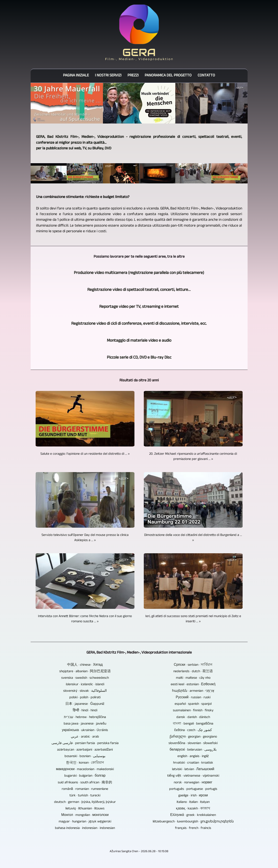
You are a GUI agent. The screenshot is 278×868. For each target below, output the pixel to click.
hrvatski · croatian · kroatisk (193, 763)
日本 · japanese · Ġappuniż (85, 704)
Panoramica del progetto (168, 76)
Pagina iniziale (76, 76)
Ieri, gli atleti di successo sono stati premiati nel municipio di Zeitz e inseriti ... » (193, 619)
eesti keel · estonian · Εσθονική (193, 685)
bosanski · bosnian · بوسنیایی (85, 757)
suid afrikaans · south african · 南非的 (85, 783)
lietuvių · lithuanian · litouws (85, 809)
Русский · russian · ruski (193, 698)
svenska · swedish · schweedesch (85, 678)
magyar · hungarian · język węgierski (85, 822)
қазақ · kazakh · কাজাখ (193, 809)
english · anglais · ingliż (193, 757)
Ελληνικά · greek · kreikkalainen (193, 815)
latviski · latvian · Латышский (193, 770)
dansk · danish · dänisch (193, 718)
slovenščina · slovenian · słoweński (193, 744)
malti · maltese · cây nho (193, 678)
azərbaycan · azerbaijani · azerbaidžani (85, 750)
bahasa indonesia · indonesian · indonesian (85, 828)
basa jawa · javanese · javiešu (85, 724)
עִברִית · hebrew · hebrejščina (85, 718)
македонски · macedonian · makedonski (85, 770)
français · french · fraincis (193, 828)
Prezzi (133, 76)
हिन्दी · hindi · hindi (85, 711)
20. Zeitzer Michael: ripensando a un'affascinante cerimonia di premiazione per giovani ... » (193, 457)
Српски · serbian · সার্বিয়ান (193, 665)
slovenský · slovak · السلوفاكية (85, 691)
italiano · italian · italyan (193, 802)
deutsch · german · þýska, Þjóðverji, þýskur (85, 802)
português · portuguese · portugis (193, 789)
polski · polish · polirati (85, 698)
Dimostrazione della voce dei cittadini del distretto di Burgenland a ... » (193, 538)
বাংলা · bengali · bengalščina (193, 724)
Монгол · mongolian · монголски (85, 815)
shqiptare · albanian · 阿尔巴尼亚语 (85, 672)
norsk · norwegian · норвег (193, 783)
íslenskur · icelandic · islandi (85, 685)
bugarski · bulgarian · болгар (85, 776)
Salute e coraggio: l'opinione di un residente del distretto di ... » (85, 454)
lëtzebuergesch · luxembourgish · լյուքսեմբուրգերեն (193, 822)
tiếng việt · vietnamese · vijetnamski (193, 776)
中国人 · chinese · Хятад (85, 665)
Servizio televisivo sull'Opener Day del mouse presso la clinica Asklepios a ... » (85, 538)
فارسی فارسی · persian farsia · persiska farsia (85, 744)
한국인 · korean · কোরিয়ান (85, 763)
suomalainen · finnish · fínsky (193, 711)
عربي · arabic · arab (85, 737)
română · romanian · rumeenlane (85, 789)
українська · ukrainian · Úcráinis (85, 731)
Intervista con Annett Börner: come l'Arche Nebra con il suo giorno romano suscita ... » (85, 619)
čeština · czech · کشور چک (193, 731)
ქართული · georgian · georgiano (193, 737)
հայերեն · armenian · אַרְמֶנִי (193, 691)
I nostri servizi (108, 76)
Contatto (206, 76)
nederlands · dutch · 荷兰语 (193, 672)
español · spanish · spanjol (193, 704)
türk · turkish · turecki (85, 796)
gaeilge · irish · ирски (193, 796)
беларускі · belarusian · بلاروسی (193, 750)
